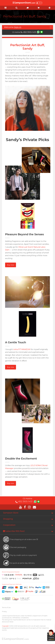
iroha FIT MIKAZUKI (22, 349)
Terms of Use (6, 607)
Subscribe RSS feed (14, 531)
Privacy (4, 611)
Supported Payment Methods (12, 584)
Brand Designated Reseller (11, 572)
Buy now (11, 265)
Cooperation (9, 525)
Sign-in (18, 27)
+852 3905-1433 (28, 32)
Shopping (8, 519)
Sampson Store (11, 513)
